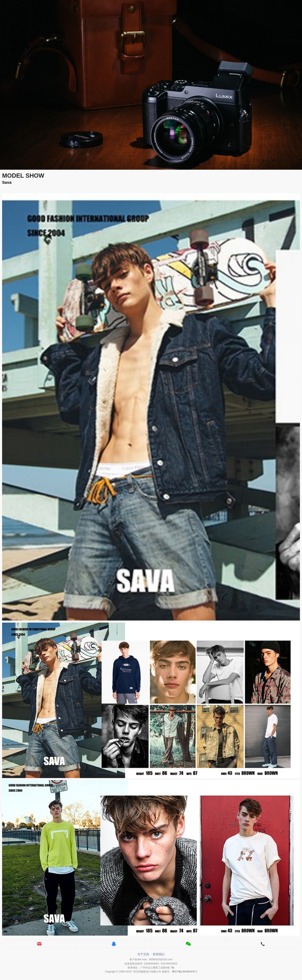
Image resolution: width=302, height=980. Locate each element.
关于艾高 (143, 954)
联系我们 (159, 954)
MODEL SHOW (23, 176)
